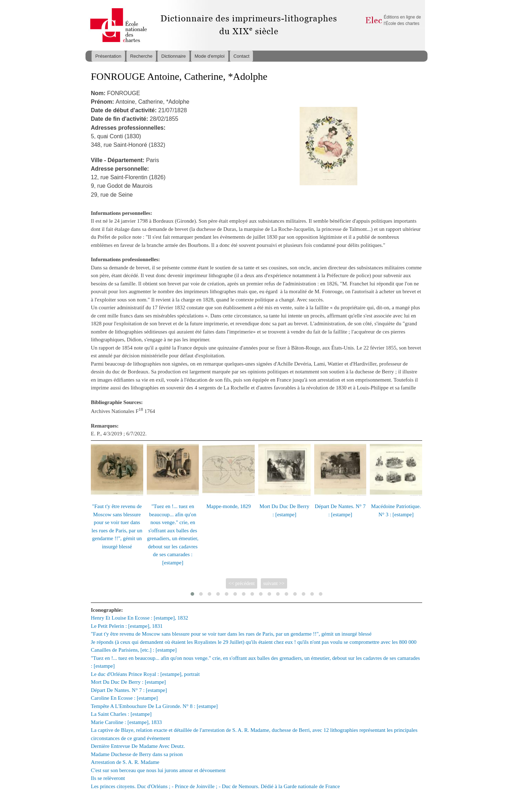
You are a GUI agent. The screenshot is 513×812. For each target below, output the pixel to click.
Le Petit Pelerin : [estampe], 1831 (127, 626)
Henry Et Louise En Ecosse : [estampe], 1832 (139, 618)
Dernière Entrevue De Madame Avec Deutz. (138, 746)
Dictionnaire (174, 56)
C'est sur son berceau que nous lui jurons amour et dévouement (158, 770)
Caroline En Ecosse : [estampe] (124, 698)
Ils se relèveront (108, 778)
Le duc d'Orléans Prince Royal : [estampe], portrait (145, 674)
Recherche (141, 56)
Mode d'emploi (209, 56)
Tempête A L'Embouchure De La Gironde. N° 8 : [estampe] (154, 706)
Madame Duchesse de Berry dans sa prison (137, 754)
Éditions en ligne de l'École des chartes (402, 20)
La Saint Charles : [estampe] (121, 714)
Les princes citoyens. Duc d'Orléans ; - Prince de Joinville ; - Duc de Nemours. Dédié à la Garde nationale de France (215, 786)
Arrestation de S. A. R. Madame (125, 762)
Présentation (108, 56)
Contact (241, 56)
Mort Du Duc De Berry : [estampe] (128, 682)
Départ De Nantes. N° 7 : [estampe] (129, 690)
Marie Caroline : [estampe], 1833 (126, 722)
